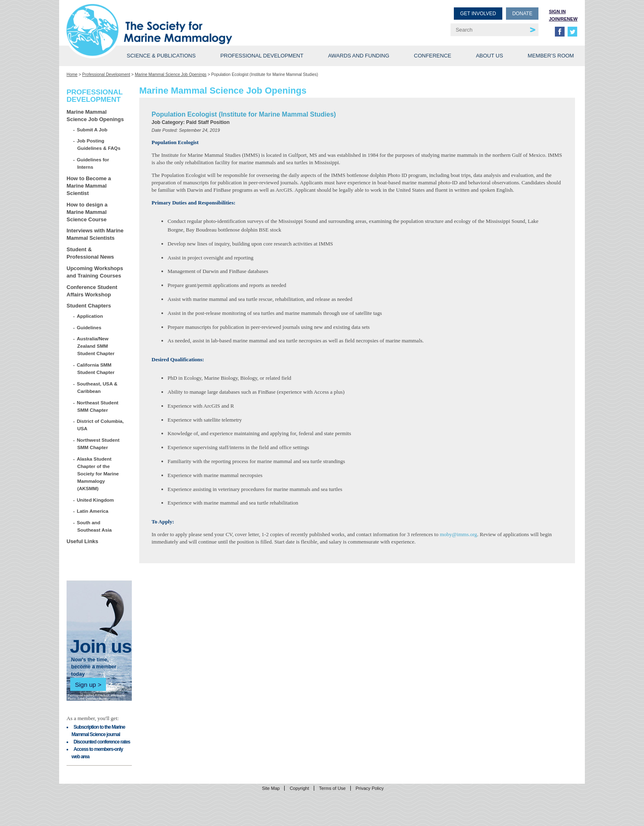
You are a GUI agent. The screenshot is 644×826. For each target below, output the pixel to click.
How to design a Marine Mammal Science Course (87, 212)
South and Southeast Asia (94, 526)
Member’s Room (551, 56)
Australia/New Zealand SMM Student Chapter (96, 346)
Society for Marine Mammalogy (195, 20)
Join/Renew (563, 19)
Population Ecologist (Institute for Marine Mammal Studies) (244, 114)
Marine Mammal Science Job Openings (171, 75)
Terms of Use (332, 788)
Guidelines (89, 327)
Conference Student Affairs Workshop (92, 291)
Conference (433, 56)
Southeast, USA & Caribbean (97, 387)
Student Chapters (89, 306)
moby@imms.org (459, 534)
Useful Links (82, 541)
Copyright (299, 788)
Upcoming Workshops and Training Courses (95, 272)
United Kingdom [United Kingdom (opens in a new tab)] (95, 500)
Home (72, 75)
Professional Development (262, 56)
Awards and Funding (359, 56)
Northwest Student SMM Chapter (98, 444)
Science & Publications (161, 56)
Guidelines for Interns (93, 163)
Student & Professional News (90, 253)
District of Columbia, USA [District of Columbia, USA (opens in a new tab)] (100, 425)
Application (90, 316)
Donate (522, 14)
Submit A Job (92, 130)
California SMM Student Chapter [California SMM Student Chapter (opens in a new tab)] (96, 368)
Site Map (271, 788)
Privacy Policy (370, 788)
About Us (490, 56)
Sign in (557, 11)
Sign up (85, 685)
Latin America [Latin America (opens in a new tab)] (93, 511)
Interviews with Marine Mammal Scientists (95, 234)
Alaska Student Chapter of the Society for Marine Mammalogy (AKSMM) (98, 474)
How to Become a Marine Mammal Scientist (89, 186)
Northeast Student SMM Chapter (98, 406)
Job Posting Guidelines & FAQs (99, 144)
